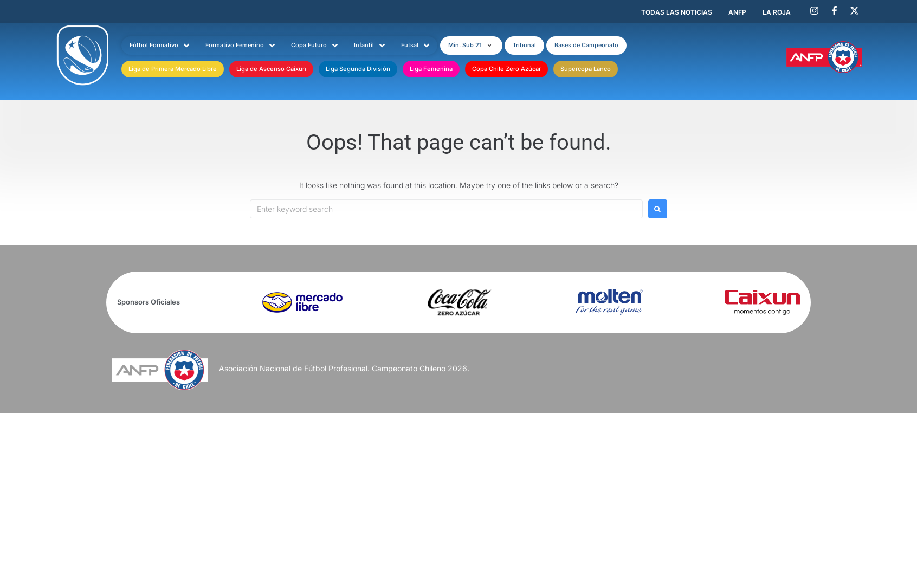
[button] (471, 46)
